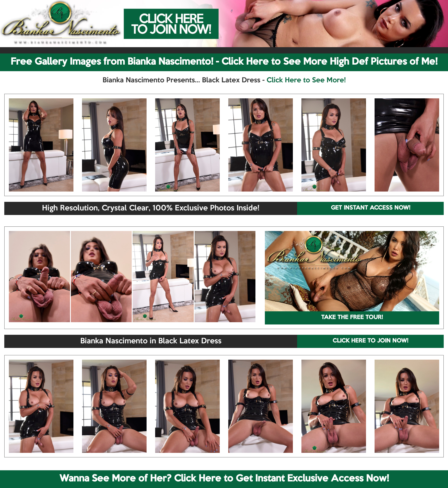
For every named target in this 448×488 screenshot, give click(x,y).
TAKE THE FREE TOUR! (352, 318)
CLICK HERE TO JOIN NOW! (370, 341)
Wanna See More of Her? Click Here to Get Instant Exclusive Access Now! (224, 479)
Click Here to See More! (306, 80)
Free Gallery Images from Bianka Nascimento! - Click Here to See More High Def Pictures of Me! (224, 62)
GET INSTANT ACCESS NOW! (371, 208)
